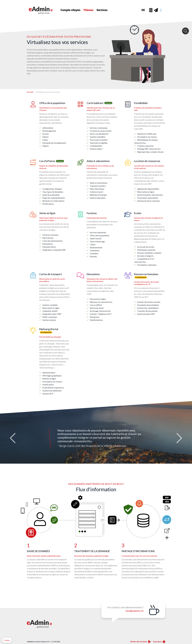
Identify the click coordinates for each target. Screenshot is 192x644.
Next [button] (178, 436)
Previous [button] (14, 436)
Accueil (30, 89)
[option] (96, 436)
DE (143, 10)
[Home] (44, 10)
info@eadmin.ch (134, 608)
